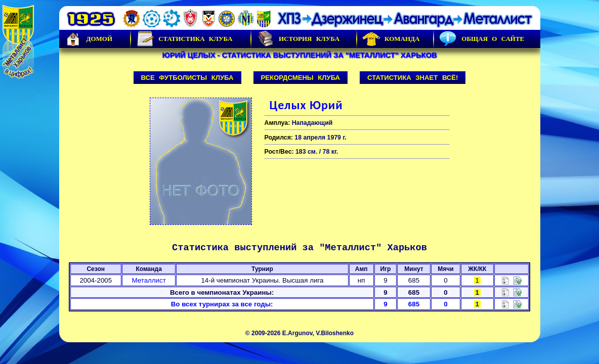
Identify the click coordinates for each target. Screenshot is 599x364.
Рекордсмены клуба (301, 78)
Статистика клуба (184, 39)
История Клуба (298, 39)
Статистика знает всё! (413, 78)
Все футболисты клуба (187, 78)
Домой (89, 39)
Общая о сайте (482, 39)
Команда (391, 39)
